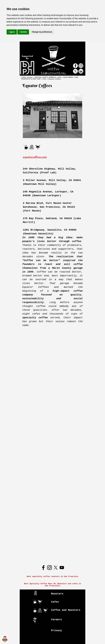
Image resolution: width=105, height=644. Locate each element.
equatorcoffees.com (35, 157)
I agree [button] (12, 32)
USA (59, 77)
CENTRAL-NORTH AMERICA (45, 77)
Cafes (55, 602)
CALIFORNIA (68, 77)
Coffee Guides (27, 77)
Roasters (57, 594)
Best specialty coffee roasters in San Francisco (52, 576)
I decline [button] (23, 32)
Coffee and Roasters (66, 610)
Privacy (56, 631)
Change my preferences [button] (42, 32)
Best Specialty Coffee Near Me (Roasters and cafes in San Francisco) (53, 585)
